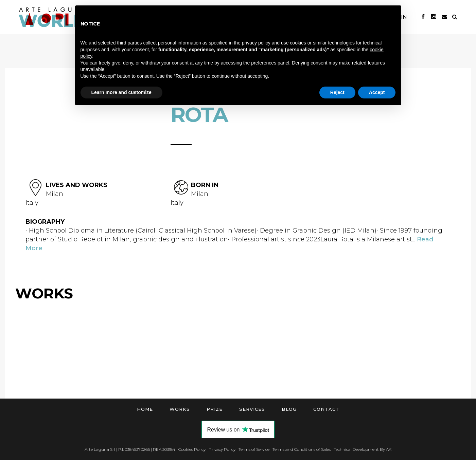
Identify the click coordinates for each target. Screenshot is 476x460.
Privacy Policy (222, 449)
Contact (326, 409)
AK (389, 449)
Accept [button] (377, 92)
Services (252, 409)
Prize (215, 409)
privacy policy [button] (256, 43)
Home (145, 409)
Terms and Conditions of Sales (302, 449)
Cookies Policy (192, 449)
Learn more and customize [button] (121, 92)
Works (180, 409)
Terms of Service (254, 449)
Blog (289, 409)
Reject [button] (337, 92)
